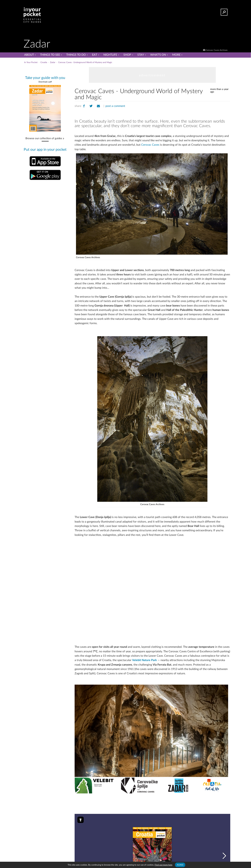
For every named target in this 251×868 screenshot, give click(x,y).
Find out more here (163, 865)
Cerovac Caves (150, 145)
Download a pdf (45, 82)
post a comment (115, 106)
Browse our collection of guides (44, 138)
